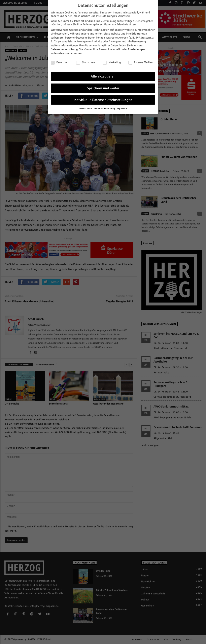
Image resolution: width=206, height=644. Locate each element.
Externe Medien (141, 62)
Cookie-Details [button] (86, 109)
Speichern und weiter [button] (103, 88)
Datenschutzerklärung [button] (105, 109)
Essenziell (60, 62)
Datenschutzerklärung (64, 49)
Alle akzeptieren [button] (103, 76)
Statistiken (85, 62)
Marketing (112, 62)
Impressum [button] (122, 109)
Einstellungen (136, 49)
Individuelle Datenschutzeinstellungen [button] (103, 100)
